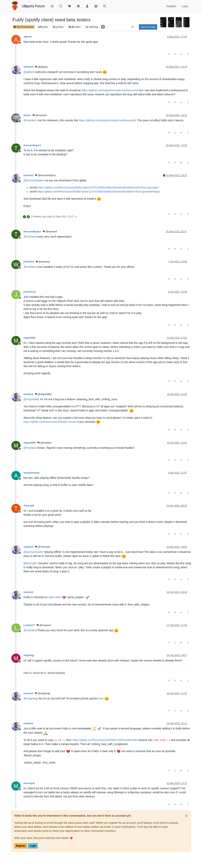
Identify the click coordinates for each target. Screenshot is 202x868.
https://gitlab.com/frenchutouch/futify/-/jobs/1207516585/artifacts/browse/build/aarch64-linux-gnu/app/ (98, 187)
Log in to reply (148, 27)
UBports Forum (33, 6)
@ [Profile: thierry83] (30, 563)
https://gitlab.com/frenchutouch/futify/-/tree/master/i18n (105, 740)
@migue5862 (43, 394)
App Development (24, 27)
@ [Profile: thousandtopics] (34, 180)
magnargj (29, 655)
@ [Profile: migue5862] (32, 399)
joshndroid (30, 292)
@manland (40, 115)
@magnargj (42, 693)
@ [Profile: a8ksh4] (29, 72)
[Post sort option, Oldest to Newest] (133, 27)
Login (33, 846)
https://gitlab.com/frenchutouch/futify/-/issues (50, 422)
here (101, 698)
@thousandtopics (45, 175)
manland (28, 67)
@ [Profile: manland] (30, 120)
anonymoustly (31, 473)
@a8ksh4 (41, 67)
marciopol (29, 783)
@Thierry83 (42, 547)
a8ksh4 (28, 37)
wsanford (29, 262)
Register (21, 846)
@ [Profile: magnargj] (30, 698)
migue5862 (30, 338)
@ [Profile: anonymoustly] (33, 552)
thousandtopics (32, 145)
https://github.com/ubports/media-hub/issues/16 (110, 90)
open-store (55, 597)
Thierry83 (29, 506)
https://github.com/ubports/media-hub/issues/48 (107, 120)
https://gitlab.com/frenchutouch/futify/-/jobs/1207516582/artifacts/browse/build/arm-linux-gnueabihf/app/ (99, 192)
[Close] (186, 816)
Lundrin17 (29, 625)
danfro (27, 115)
